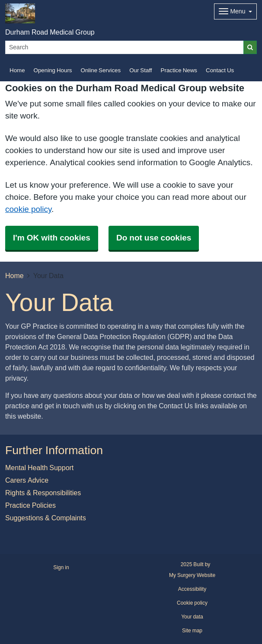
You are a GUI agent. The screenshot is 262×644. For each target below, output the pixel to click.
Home (17, 70)
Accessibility (192, 589)
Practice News (179, 70)
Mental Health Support (39, 468)
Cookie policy (192, 603)
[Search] (125, 47)
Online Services (101, 70)
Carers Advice (27, 480)
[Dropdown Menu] (235, 11)
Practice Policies (30, 505)
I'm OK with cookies (52, 238)
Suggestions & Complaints (46, 518)
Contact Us (220, 70)
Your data (192, 617)
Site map (192, 631)
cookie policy (28, 209)
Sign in (61, 567)
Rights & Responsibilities (43, 493)
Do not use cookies (154, 238)
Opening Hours (53, 70)
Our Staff (141, 70)
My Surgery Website (192, 575)
